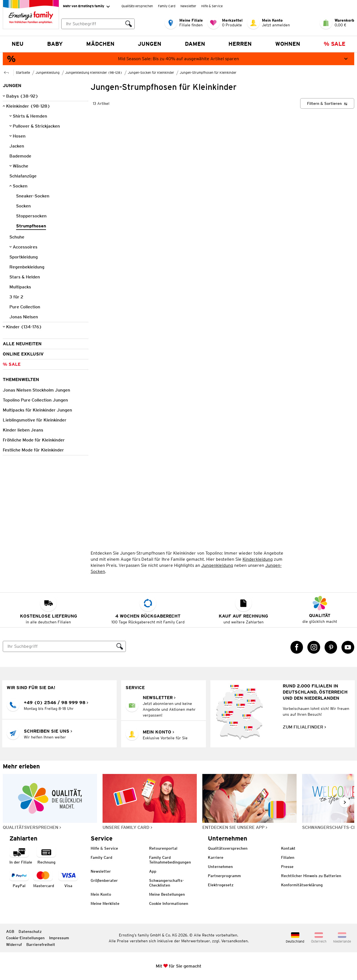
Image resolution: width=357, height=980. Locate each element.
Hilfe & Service (212, 6)
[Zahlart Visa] (68, 879)
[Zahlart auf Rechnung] (46, 856)
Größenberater (104, 880)
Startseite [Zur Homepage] (23, 73)
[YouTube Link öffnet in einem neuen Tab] (348, 647)
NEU (18, 44)
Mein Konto (101, 894)
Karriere (216, 857)
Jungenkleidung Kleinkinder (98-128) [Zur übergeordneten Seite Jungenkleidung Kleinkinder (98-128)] (94, 73)
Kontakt (288, 848)
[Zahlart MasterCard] (44, 879)
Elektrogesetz (221, 885)
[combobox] (98, 24)
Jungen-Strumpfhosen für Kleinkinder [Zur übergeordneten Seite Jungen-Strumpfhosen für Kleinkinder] (208, 73)
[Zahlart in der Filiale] (21, 856)
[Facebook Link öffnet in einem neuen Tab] (297, 647)
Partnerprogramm (224, 876)
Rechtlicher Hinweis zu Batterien (311, 876)
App (153, 871)
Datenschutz (30, 931)
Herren (240, 44)
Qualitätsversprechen (137, 6)
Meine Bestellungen (167, 894)
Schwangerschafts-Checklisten (166, 883)
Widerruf (14, 945)
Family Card (167, 6)
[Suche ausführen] (129, 24)
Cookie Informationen (169, 903)
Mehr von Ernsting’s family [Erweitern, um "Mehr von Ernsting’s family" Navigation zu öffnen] (86, 6)
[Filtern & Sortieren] (327, 103)
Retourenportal (163, 848)
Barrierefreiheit (41, 945)
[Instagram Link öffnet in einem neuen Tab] (314, 647)
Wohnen (288, 44)
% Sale (335, 44)
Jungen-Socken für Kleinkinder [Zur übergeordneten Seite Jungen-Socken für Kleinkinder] (151, 73)
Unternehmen (220, 867)
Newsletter (188, 6)
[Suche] (59, 646)
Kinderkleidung (258, 559)
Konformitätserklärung (302, 885)
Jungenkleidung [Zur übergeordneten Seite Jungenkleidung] (48, 73)
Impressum (59, 938)
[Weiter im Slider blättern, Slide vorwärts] (345, 802)
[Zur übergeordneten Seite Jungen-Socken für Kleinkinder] (6, 72)
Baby (55, 44)
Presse (287, 867)
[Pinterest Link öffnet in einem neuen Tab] (331, 647)
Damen (195, 44)
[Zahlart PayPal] (19, 879)
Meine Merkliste (105, 903)
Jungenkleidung (217, 565)
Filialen (288, 857)
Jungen (150, 44)
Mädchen (100, 44)
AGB (10, 931)
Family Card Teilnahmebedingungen (170, 860)
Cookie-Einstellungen (25, 938)
